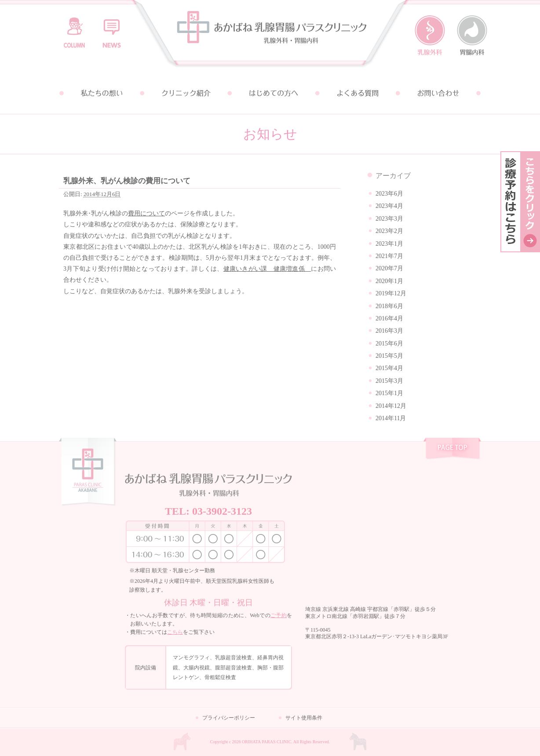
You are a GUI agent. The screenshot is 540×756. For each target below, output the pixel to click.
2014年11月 (391, 418)
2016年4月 (389, 318)
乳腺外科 (430, 36)
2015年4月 (389, 368)
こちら (175, 632)
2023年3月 (389, 219)
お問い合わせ (439, 93)
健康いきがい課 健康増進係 (267, 269)
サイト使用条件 (304, 718)
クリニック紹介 (186, 93)
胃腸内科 (472, 36)
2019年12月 (391, 293)
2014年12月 (391, 406)
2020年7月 (389, 268)
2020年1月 (389, 281)
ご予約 (279, 615)
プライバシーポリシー (229, 718)
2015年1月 (389, 393)
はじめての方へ (270, 93)
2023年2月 (389, 231)
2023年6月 (389, 194)
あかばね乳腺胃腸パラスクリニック (270, 36)
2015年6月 (389, 343)
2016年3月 (389, 331)
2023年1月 (389, 244)
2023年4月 (389, 206)
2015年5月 (389, 356)
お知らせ (112, 29)
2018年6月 (389, 306)
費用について (146, 213)
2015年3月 (389, 381)
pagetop (452, 450)
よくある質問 (354, 93)
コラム (74, 29)
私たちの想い (101, 93)
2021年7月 (389, 256)
